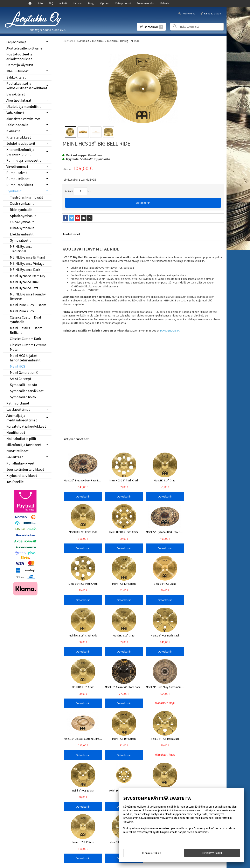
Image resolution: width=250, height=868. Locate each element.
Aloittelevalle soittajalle (24, 48)
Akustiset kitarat (19, 100)
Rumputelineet (18, 179)
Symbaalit (14, 191)
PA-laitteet (15, 457)
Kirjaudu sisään (213, 13)
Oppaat (105, 3)
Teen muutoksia (151, 854)
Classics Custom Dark (25, 339)
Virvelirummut (17, 167)
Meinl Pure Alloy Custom (28, 305)
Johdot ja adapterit (21, 143)
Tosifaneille (15, 482)
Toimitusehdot (146, 3)
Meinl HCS (18, 366)
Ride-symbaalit (21, 210)
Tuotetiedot (71, 234)
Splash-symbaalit (23, 216)
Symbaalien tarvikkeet (27, 391)
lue (108, 753)
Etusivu (13, 735)
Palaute (165, 3)
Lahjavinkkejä (16, 42)
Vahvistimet (15, 113)
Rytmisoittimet (18, 403)
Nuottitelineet (18, 451)
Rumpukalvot (17, 173)
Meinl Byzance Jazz (24, 288)
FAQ (51, 3)
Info (40, 3)
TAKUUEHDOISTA (170, 330)
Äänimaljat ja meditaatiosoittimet (22, 418)
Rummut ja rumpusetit (24, 160)
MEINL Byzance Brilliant (27, 257)
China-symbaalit (22, 222)
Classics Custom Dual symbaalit (25, 320)
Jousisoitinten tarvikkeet (25, 469)
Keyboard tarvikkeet (22, 476)
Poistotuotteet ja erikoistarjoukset (19, 56)
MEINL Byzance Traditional (21, 249)
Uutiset (78, 3)
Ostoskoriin (143, 203)
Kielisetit (13, 131)
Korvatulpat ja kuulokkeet (26, 426)
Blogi (91, 3)
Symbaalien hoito (23, 397)
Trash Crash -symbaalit (26, 197)
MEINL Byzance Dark (25, 270)
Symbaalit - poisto (23, 385)
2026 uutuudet (18, 71)
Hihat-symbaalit (22, 228)
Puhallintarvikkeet (20, 463)
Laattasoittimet (18, 409)
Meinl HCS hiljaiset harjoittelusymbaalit (25, 358)
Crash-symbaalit (22, 203)
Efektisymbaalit (22, 234)
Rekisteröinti (189, 13)
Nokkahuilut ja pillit (21, 439)
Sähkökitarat (16, 77)
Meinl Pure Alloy (22, 311)
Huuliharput (16, 433)
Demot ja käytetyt (20, 65)
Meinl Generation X (24, 373)
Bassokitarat (16, 94)
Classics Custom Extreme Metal (28, 347)
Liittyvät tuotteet (76, 439)
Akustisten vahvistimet (23, 119)
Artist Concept (21, 379)
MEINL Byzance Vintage (27, 263)
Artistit (64, 3)
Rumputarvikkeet (20, 185)
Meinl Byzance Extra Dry (27, 276)
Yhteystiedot (123, 3)
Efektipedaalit (17, 125)
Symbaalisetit (20, 240)
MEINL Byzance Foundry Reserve (28, 296)
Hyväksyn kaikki (212, 854)
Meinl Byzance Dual (24, 282)
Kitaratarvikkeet (19, 137)
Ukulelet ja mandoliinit (24, 107)
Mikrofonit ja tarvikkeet (24, 445)
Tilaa (69, 758)
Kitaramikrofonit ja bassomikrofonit (20, 152)
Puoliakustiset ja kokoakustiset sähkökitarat (27, 86)
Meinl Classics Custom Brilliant (26, 330)
